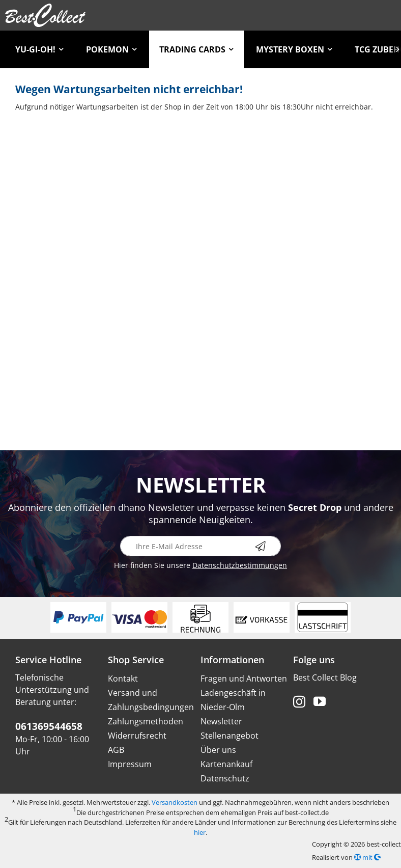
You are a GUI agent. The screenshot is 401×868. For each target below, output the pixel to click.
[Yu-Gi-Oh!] (39, 49)
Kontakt (123, 679)
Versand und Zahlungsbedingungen (151, 700)
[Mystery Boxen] (294, 49)
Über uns (218, 750)
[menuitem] (39, 49)
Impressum (130, 764)
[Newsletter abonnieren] (268, 546)
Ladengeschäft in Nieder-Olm (233, 700)
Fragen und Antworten (244, 679)
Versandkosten (175, 802)
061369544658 (49, 726)
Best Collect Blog (325, 677)
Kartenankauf (226, 764)
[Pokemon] (111, 49)
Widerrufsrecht (137, 736)
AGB (116, 750)
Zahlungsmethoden (146, 721)
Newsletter (221, 721)
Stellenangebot (230, 736)
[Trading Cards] (196, 49)
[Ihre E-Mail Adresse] (200, 546)
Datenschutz (225, 778)
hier (200, 832)
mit (367, 857)
